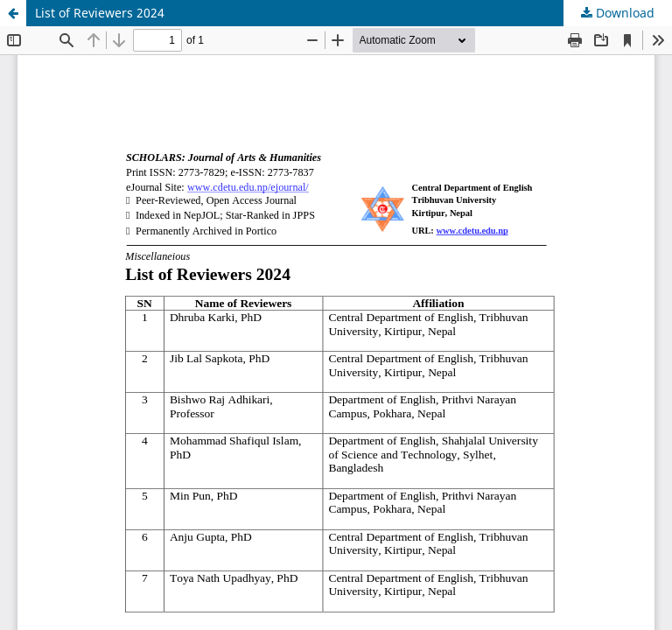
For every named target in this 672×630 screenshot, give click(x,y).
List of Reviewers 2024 (100, 13)
